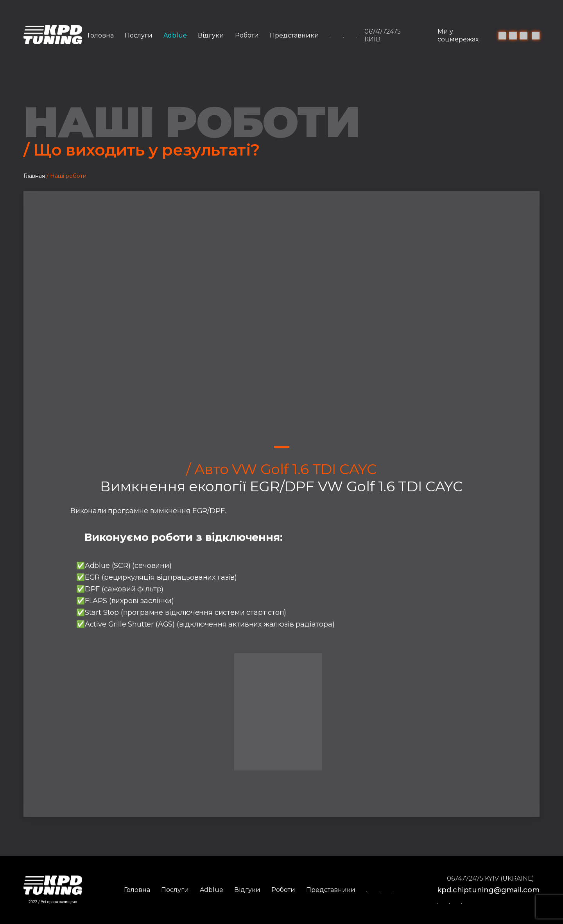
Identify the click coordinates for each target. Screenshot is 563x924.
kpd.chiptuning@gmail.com (488, 890)
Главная (34, 176)
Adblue (175, 35)
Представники (294, 35)
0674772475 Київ (383, 35)
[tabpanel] (281, 326)
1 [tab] (282, 447)
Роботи (247, 35)
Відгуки (211, 35)
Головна (101, 35)
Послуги (139, 35)
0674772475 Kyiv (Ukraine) (490, 878)
